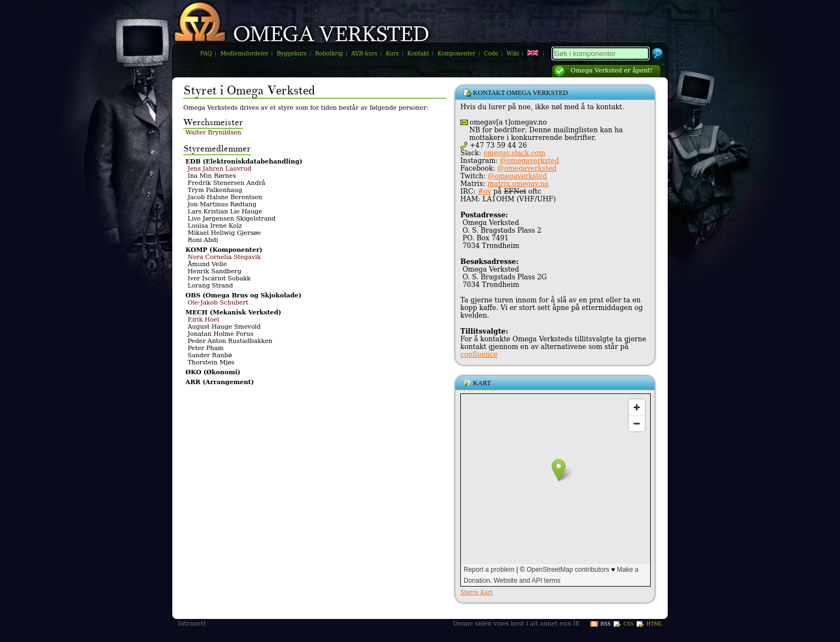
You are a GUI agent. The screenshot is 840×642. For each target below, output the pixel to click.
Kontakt (418, 54)
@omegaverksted (529, 161)
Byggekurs (292, 54)
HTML (654, 624)
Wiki (513, 54)
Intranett (192, 624)
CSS (628, 624)
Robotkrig (329, 54)
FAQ (206, 54)
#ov (485, 192)
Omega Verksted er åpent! (611, 71)
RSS (605, 624)
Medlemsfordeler (245, 54)
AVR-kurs (364, 54)
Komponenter (456, 54)
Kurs (392, 54)
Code (491, 54)
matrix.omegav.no (518, 184)
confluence (479, 354)
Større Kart (477, 592)
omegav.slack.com (514, 153)
